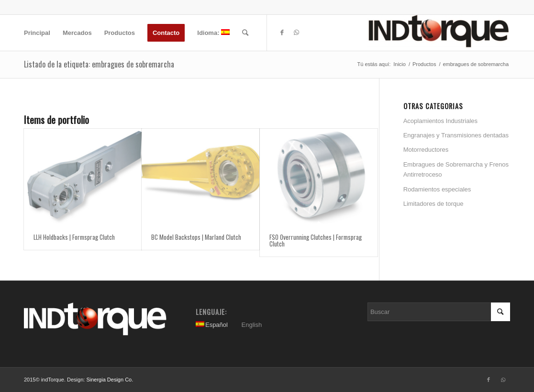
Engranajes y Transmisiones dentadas (456, 135)
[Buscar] (245, 33)
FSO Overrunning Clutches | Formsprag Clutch (316, 240)
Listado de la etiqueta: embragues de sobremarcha (99, 64)
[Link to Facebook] (282, 33)
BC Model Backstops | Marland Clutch (196, 237)
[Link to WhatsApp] (296, 33)
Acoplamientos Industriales (440, 121)
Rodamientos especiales (437, 189)
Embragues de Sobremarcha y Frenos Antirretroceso (456, 169)
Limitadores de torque (434, 204)
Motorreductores (426, 150)
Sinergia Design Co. (110, 380)
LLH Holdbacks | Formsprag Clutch (74, 237)
